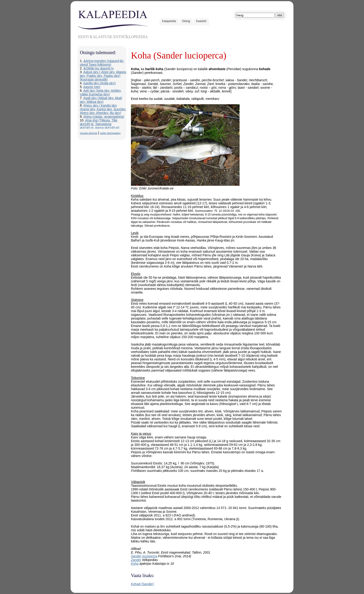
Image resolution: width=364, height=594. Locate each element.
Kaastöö (201, 21)
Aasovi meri (92, 87)
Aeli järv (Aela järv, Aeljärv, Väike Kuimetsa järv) (101, 92)
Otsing (186, 21)
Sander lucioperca (144, 556)
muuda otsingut (89, 133)
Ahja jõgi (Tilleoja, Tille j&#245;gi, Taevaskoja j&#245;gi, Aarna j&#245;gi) (100, 124)
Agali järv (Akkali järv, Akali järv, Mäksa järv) (101, 100)
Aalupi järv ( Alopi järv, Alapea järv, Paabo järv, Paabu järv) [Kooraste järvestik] (103, 76)
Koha (135, 564)
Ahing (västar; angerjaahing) (104, 117)
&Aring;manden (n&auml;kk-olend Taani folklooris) (102, 63)
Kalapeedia (169, 21)
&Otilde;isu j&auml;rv (99, 68)
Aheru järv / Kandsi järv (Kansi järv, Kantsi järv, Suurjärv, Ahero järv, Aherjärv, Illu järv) (103, 109)
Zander (136, 560)
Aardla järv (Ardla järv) (99, 83)
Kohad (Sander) (142, 584)
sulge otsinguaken (110, 133)
